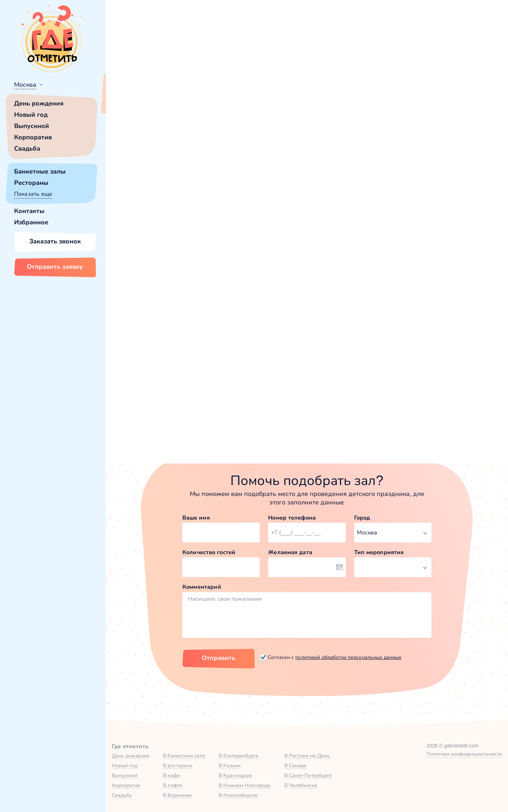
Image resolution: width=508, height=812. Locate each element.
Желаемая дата (290, 552)
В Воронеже (177, 795)
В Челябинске (301, 785)
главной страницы (367, 192)
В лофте (173, 785)
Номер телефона (292, 518)
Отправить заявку (55, 267)
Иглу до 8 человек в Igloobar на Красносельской (217, 353)
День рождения (39, 103)
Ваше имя (196, 518)
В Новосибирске (238, 795)
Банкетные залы (40, 171)
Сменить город (169, 101)
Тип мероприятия (379, 552)
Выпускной (32, 126)
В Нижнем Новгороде (245, 785)
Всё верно (126, 101)
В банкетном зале (184, 756)
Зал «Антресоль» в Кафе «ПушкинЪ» (369, 353)
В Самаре (296, 765)
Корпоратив (33, 137)
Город (362, 518)
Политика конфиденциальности (464, 754)
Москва (25, 85)
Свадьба (27, 149)
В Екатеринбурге (239, 756)
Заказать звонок (55, 241)
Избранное (31, 222)
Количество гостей (209, 552)
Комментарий (202, 587)
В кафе (171, 775)
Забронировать (217, 412)
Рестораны (31, 183)
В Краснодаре (235, 775)
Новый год (31, 115)
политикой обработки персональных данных (348, 657)
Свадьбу (122, 795)
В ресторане (178, 765)
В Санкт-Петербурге (308, 775)
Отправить (219, 658)
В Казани (230, 765)
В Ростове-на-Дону (307, 756)
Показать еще (33, 194)
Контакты (29, 211)
